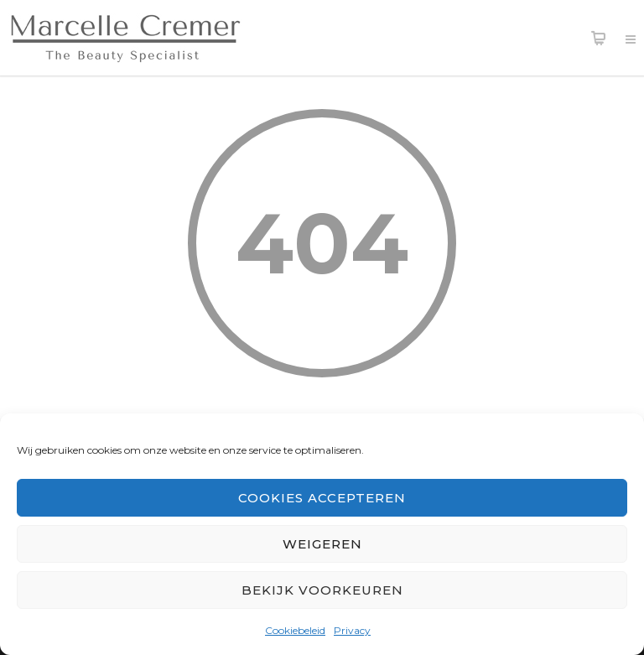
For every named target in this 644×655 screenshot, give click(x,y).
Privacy (352, 630)
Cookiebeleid (295, 630)
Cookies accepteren (322, 498)
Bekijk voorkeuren (322, 590)
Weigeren (322, 544)
